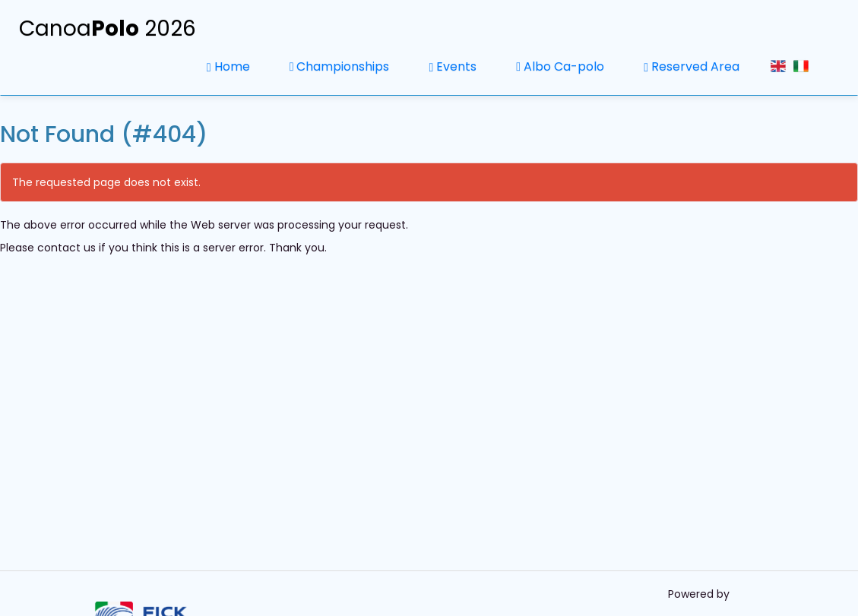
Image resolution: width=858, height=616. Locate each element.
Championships (340, 66)
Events (453, 66)
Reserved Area (692, 66)
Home (228, 66)
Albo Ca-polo (560, 66)
